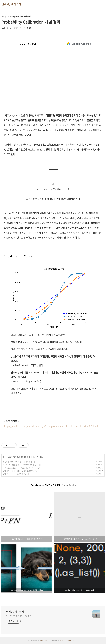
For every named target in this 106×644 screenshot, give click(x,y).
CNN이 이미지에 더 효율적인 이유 (15, 474)
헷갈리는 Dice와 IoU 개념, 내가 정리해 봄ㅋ (18, 462)
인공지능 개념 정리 (23, 457)
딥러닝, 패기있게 (11, 4)
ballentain (44, 640)
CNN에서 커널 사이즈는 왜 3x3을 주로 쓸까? (19, 471)
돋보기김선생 (73, 640)
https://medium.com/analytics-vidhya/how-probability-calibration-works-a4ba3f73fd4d (51, 426)
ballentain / (64, 640)
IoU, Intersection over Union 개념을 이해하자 (20, 468)
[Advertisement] (79, 43)
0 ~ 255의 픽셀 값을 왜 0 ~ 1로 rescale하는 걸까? (21, 465)
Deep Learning (9, 457)
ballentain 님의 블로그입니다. (19, 615)
